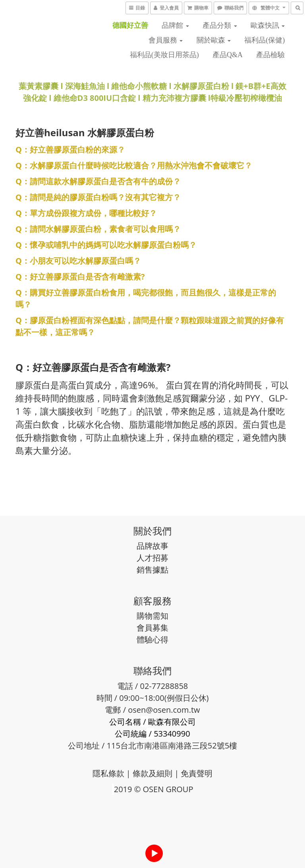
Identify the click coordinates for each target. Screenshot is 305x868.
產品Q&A (228, 55)
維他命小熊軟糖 (139, 86)
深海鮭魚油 (85, 86)
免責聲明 (197, 773)
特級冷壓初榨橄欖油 (246, 98)
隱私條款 (108, 773)
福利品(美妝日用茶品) (164, 55)
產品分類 (220, 25)
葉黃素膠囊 (39, 86)
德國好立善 (130, 25)
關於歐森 (214, 40)
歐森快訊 (268, 25)
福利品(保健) (264, 40)
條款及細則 (152, 773)
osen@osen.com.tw (164, 710)
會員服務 (166, 40)
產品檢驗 (270, 55)
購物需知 (152, 616)
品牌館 (175, 25)
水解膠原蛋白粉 (202, 86)
